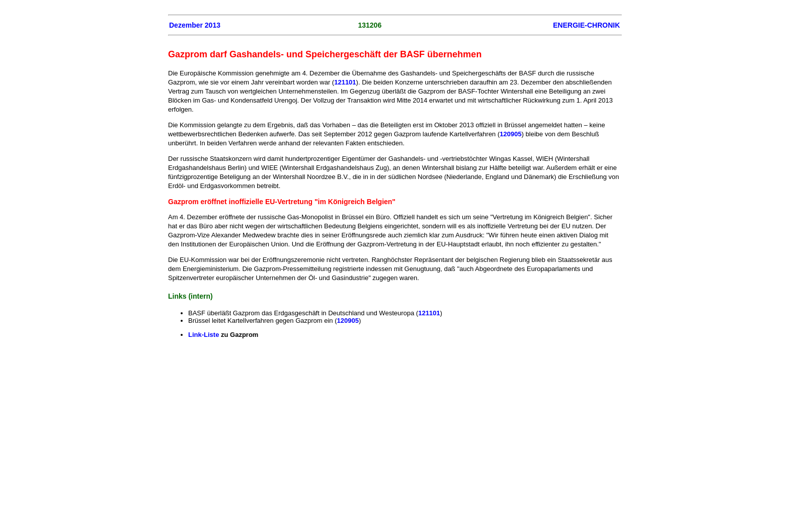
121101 (345, 82)
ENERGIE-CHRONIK (586, 25)
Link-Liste (205, 335)
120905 (510, 134)
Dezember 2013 (195, 25)
